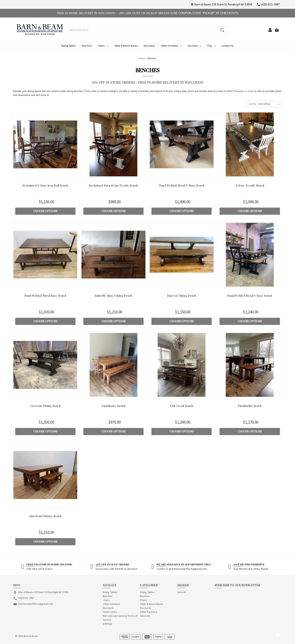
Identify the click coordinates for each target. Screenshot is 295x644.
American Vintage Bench (45, 516)
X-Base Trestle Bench (250, 185)
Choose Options (45, 211)
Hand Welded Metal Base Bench (45, 296)
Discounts (149, 46)
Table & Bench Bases (126, 46)
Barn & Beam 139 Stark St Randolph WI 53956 (223, 4)
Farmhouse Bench (114, 406)
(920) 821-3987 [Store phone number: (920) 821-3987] (26, 598)
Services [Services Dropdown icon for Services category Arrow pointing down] (195, 46)
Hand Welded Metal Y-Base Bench (250, 296)
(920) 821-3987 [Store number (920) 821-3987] (270, 4)
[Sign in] (270, 31)
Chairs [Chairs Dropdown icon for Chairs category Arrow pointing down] (103, 46)
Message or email (244, 91)
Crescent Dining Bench (45, 406)
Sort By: (253, 104)
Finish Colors (110, 612)
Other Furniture (111, 604)
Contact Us (228, 46)
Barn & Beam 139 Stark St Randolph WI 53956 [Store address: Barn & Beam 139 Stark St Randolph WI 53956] (43, 592)
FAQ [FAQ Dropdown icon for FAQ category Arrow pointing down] (211, 46)
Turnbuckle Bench (250, 406)
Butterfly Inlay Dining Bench (113, 296)
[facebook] (278, 635)
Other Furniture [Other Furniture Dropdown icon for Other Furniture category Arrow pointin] (171, 46)
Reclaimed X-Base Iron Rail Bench (45, 185)
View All (182, 592)
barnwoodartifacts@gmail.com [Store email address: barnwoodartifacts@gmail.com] (36, 604)
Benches (87, 46)
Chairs (106, 600)
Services (145, 616)
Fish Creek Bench (182, 406)
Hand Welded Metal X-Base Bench (182, 185)
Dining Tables (69, 46)
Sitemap (107, 624)
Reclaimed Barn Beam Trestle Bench (113, 185)
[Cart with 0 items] (277, 31)
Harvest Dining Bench (182, 296)
